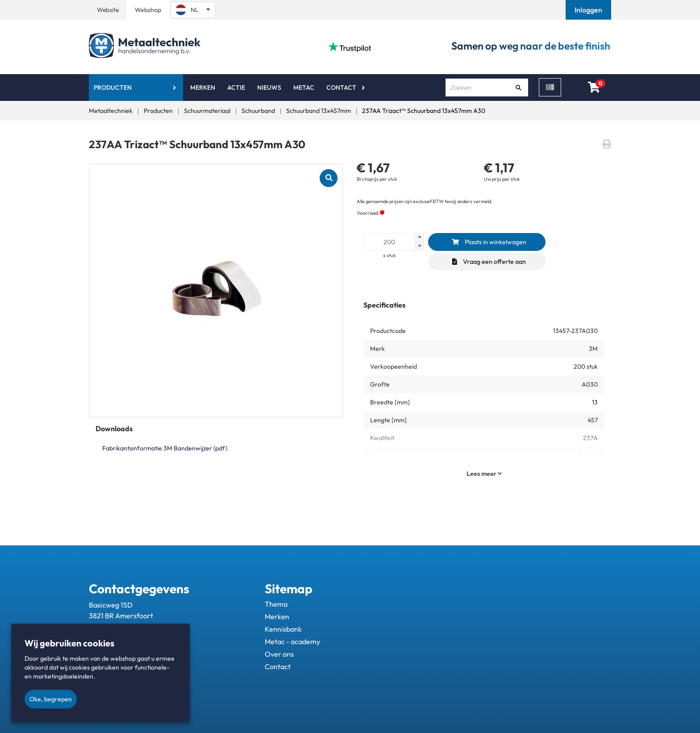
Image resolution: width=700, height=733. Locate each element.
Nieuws (269, 87)
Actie (236, 87)
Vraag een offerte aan (489, 262)
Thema (276, 604)
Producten (113, 87)
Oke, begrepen (51, 699)
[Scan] (550, 87)
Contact (341, 87)
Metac (304, 87)
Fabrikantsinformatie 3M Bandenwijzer (165, 448)
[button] (589, 10)
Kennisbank (283, 629)
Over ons (279, 654)
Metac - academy (292, 641)
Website (108, 10)
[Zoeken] (518, 87)
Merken (203, 87)
